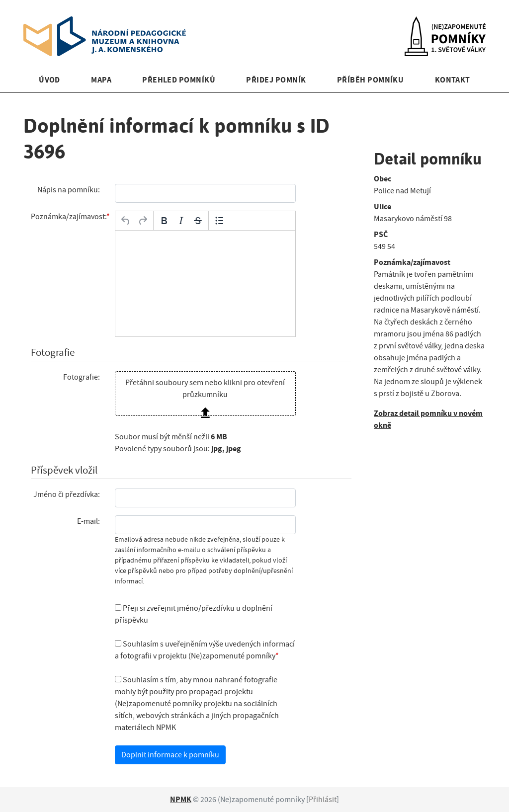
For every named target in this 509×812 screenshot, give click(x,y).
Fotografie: (82, 377)
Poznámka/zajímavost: (69, 217)
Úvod (49, 80)
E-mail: (88, 521)
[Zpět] (126, 221)
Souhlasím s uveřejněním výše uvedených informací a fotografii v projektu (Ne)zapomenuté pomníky (205, 650)
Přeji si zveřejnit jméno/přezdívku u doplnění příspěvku (194, 614)
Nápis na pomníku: (69, 190)
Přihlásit (323, 800)
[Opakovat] (143, 221)
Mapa (101, 80)
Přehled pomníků (179, 80)
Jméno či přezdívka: (67, 494)
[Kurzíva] (181, 221)
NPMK (181, 799)
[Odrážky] (219, 221)
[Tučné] (164, 221)
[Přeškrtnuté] (198, 221)
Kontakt (453, 80)
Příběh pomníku (371, 80)
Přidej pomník (276, 80)
